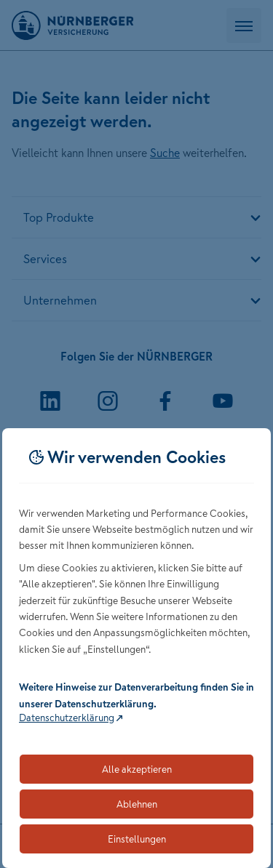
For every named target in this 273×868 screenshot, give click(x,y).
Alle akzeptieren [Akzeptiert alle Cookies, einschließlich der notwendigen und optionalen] (137, 769)
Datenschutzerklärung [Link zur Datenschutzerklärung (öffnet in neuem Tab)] (67, 718)
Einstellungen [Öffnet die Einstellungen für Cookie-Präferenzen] (137, 839)
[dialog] (136, 648)
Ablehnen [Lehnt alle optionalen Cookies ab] (137, 804)
